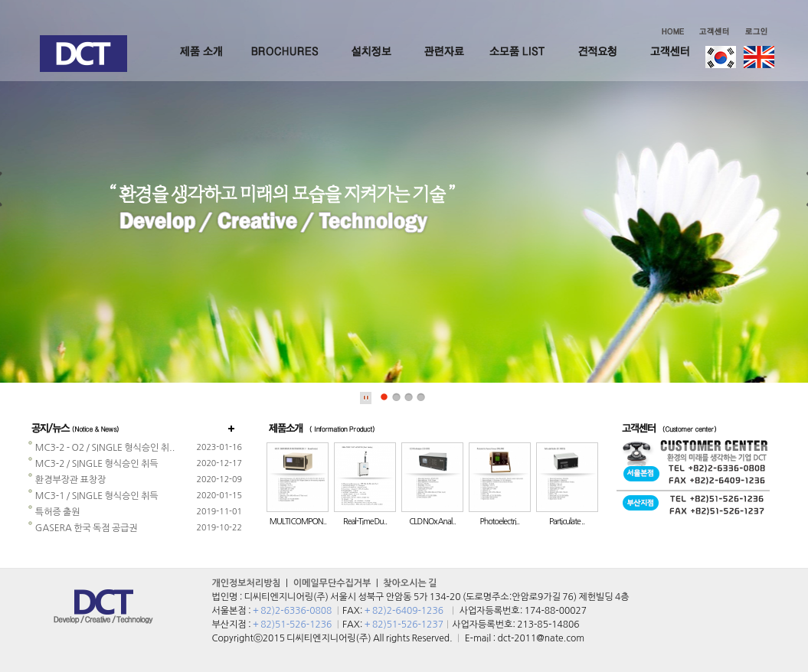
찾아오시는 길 (410, 583)
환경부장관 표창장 (67, 480)
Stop (366, 398)
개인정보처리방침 (247, 583)
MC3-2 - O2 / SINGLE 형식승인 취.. (101, 448)
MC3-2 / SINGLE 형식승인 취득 (93, 464)
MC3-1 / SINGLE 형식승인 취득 (93, 496)
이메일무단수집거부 (332, 583)
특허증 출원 (54, 512)
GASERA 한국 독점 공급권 (83, 528)
